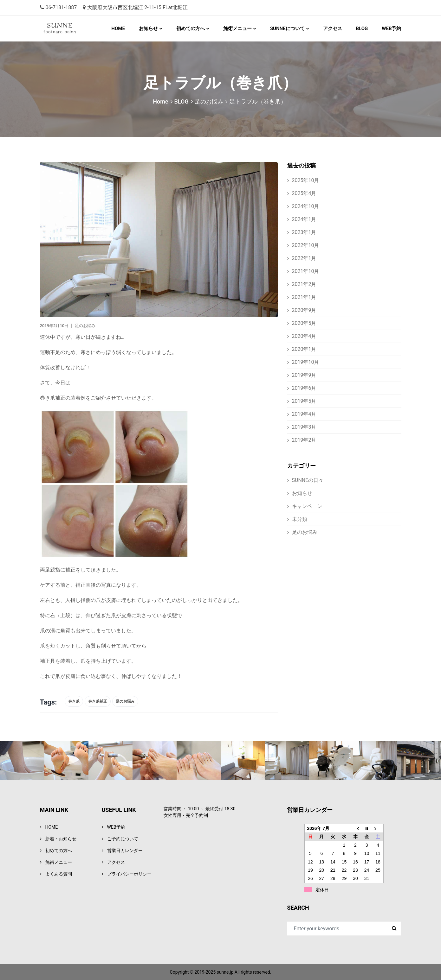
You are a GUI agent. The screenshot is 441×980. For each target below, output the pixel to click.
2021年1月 (304, 297)
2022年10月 (306, 245)
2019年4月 (304, 414)
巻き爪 (74, 701)
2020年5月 (304, 323)
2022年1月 (304, 258)
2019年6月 (304, 388)
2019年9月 (304, 375)
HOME (118, 28)
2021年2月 (304, 284)
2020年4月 (304, 336)
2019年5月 (304, 401)
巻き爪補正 (98, 701)
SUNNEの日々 (308, 480)
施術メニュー (237, 28)
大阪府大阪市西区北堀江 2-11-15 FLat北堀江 (135, 7)
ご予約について (123, 839)
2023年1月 (304, 232)
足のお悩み (209, 101)
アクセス (333, 28)
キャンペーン (307, 506)
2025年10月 (306, 180)
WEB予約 (391, 28)
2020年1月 (304, 349)
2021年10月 (306, 271)
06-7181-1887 (58, 7)
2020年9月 (304, 310)
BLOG (362, 28)
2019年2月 (304, 440)
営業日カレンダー (125, 850)
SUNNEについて (287, 28)
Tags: (49, 702)
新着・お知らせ (61, 839)
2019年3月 (304, 427)
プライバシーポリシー (129, 874)
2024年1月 (304, 219)
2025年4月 (304, 193)
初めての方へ (191, 28)
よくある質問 (59, 874)
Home (160, 101)
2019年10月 (306, 362)
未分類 (300, 519)
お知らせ (148, 28)
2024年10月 (306, 206)
